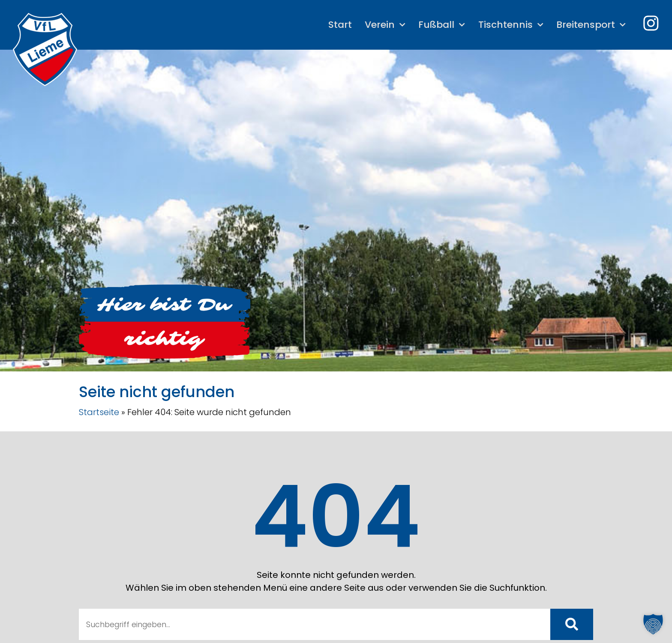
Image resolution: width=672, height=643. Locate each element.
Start (339, 25)
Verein (384, 25)
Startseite (99, 412)
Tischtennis (510, 25)
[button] (653, 624)
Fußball (441, 25)
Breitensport (590, 25)
